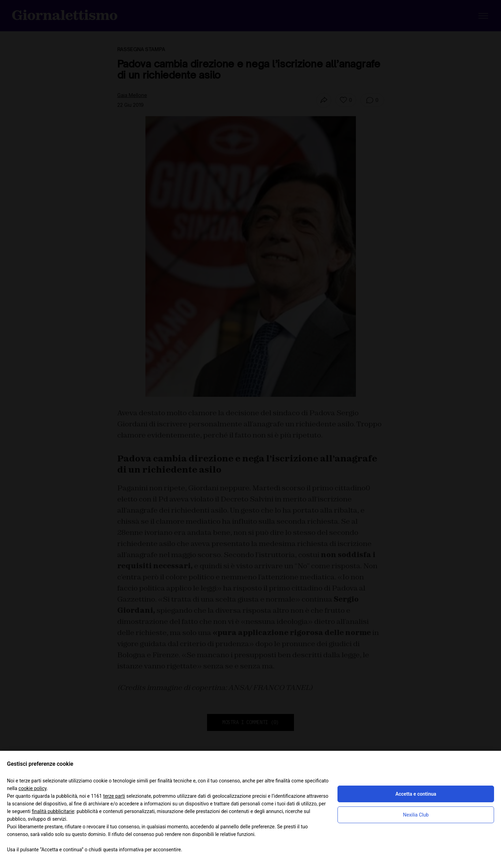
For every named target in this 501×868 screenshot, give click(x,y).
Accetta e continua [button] (416, 794)
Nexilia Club (416, 815)
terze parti (114, 796)
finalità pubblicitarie (53, 811)
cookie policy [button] (33, 788)
